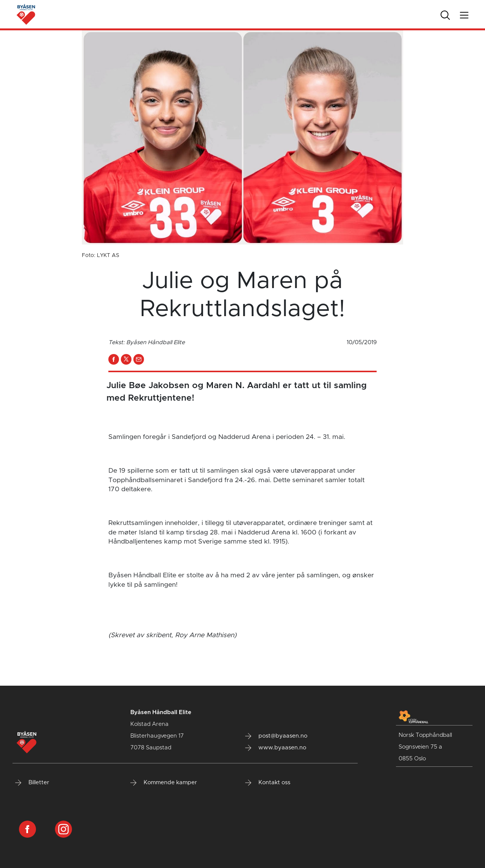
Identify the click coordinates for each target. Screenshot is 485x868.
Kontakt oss (268, 783)
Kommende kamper (164, 783)
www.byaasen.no (276, 748)
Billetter (32, 783)
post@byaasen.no (276, 736)
